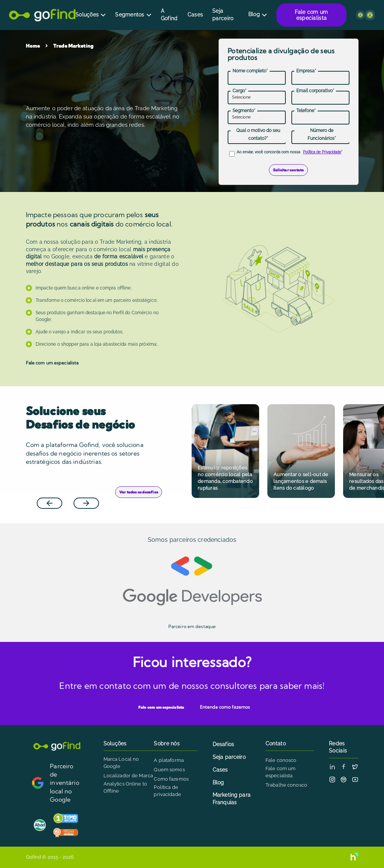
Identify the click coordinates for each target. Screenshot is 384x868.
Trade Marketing (73, 46)
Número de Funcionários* (322, 134)
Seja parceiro (223, 15)
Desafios (223, 744)
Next (91, 493)
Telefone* (306, 111)
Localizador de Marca (128, 776)
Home (33, 46)
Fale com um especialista (311, 15)
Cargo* (239, 91)
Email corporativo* (315, 91)
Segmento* (244, 111)
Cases (195, 15)
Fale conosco (281, 760)
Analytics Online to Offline (125, 787)
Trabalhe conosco (286, 785)
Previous (56, 493)
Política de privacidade (167, 791)
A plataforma (169, 760)
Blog (254, 14)
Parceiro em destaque (192, 626)
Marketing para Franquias (232, 799)
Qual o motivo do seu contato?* (258, 134)
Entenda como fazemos (225, 707)
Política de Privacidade (322, 152)
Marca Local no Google (121, 763)
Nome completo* (250, 71)
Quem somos (169, 770)
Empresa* (306, 71)
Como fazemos (171, 779)
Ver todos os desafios (139, 493)
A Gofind (169, 15)
